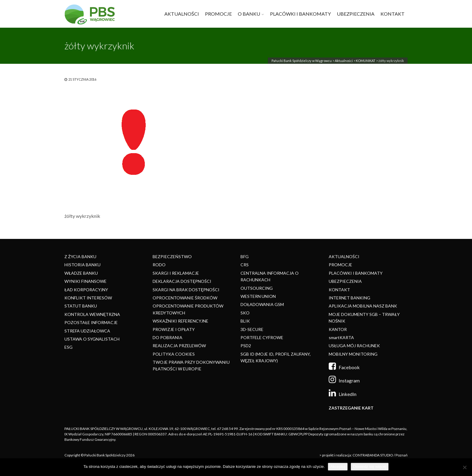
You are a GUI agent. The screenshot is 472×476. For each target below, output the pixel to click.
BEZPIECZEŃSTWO (172, 257)
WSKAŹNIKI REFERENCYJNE (180, 321)
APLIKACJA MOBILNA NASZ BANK (363, 306)
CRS (245, 265)
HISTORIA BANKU (82, 265)
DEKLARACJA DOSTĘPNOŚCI (182, 281)
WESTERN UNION (258, 296)
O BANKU (249, 14)
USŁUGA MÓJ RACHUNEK (354, 346)
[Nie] (464, 467)
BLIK (245, 321)
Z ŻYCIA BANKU (80, 257)
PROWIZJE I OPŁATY (174, 329)
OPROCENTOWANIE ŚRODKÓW (185, 298)
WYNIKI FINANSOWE (85, 281)
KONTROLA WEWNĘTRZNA (92, 314)
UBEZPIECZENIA (356, 14)
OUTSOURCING (257, 288)
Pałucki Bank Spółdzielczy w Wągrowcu (302, 61)
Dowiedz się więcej (370, 467)
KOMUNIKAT (366, 61)
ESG (68, 347)
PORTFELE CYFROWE (262, 337)
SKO (245, 313)
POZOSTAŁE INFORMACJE (91, 322)
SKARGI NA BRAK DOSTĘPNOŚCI (186, 290)
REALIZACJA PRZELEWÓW (179, 346)
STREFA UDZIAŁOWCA (87, 331)
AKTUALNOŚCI (182, 14)
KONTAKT (393, 14)
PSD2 (246, 346)
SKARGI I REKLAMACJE (176, 273)
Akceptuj (338, 467)
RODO (159, 265)
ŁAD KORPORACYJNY (86, 290)
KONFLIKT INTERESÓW (88, 298)
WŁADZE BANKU (81, 273)
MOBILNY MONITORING (353, 354)
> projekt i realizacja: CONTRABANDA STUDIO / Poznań (363, 455)
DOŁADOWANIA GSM (262, 304)
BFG (245, 257)
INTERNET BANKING (349, 298)
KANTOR (338, 329)
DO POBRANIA (168, 337)
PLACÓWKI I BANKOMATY (300, 14)
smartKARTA (341, 337)
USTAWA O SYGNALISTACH (92, 339)
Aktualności (344, 61)
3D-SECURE (252, 329)
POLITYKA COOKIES (174, 354)
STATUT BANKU (81, 306)
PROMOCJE (218, 14)
